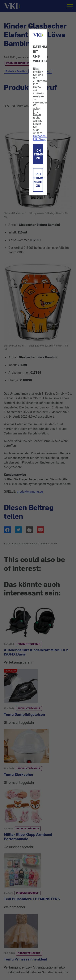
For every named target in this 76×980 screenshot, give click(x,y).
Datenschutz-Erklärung (42, 137)
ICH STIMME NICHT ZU (38, 180)
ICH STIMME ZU (38, 154)
